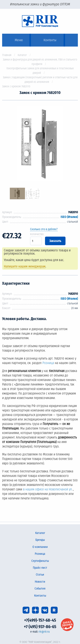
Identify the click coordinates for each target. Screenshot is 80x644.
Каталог (22, 55)
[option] (40, 144)
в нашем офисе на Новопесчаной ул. (48, 489)
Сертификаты (40, 561)
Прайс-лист (40, 568)
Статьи (40, 575)
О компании (40, 547)
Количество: (37, 234)
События (40, 589)
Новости (40, 582)
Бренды (40, 540)
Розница (48, 363)
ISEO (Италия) (69, 217)
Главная (7, 55)
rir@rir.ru (44, 632)
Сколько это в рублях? (44, 229)
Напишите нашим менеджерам (25, 266)
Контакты (40, 596)
